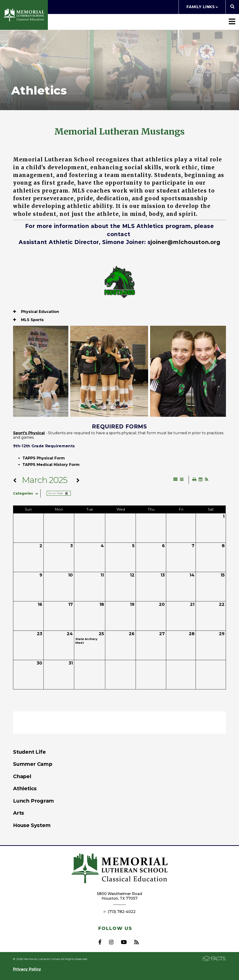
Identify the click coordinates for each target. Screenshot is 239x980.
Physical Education (36, 312)
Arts (19, 813)
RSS (136, 942)
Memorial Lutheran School (24, 15)
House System (32, 825)
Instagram (111, 942)
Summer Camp (33, 764)
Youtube (124, 942)
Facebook (100, 942)
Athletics (25, 788)
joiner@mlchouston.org (185, 242)
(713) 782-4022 (122, 912)
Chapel (22, 776)
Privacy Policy (27, 969)
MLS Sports (28, 320)
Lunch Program (33, 801)
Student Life (29, 752)
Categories (27, 493)
